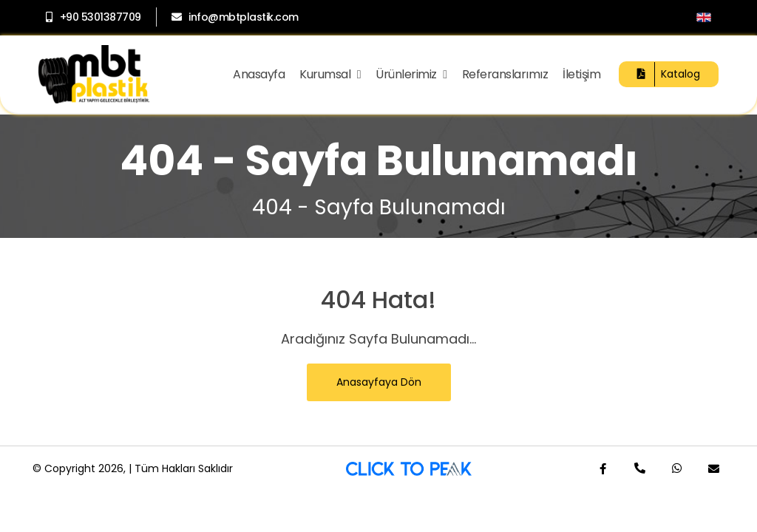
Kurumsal (330, 74)
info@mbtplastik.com (235, 17)
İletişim (581, 74)
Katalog (669, 74)
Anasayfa (259, 74)
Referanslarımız (505, 74)
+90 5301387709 (94, 17)
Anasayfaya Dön (379, 382)
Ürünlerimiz (411, 74)
